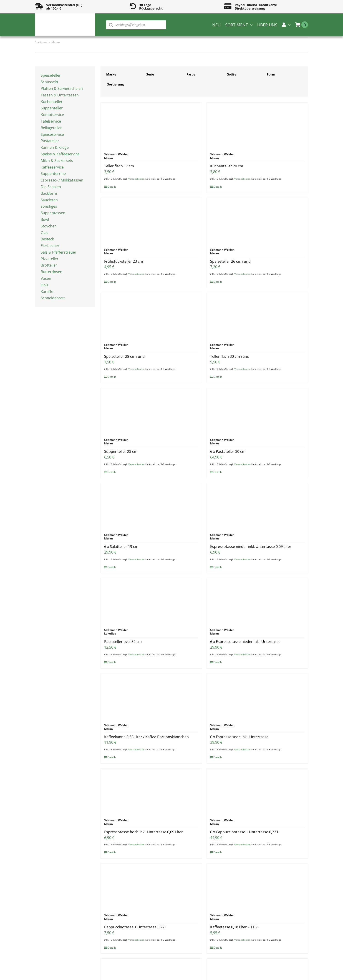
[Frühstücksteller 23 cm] (151, 221)
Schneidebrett (53, 298)
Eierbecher (50, 246)
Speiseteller (51, 75)
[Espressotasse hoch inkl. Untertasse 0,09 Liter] (151, 791)
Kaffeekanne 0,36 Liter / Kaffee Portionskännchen (146, 737)
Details (112, 187)
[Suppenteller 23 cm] (151, 411)
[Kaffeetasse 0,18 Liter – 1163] (257, 886)
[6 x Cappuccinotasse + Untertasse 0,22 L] (257, 791)
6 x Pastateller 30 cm (228, 451)
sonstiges (49, 206)
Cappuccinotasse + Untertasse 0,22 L (136, 927)
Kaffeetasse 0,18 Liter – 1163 (234, 927)
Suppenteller (52, 108)
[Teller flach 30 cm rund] (257, 316)
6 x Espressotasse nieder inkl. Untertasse (245, 642)
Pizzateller (50, 259)
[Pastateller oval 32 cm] (151, 601)
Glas (44, 233)
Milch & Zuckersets (57, 161)
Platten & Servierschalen (62, 88)
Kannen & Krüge (55, 147)
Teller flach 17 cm (119, 166)
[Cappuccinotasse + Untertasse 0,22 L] (151, 886)
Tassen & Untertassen (60, 95)
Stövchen (49, 226)
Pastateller (50, 141)
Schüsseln (49, 82)
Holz (45, 285)
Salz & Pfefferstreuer (59, 252)
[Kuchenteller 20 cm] (257, 125)
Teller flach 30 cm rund (230, 356)
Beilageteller (51, 128)
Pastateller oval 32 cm (123, 642)
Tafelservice (51, 121)
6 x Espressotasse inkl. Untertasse (239, 737)
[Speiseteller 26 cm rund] (257, 221)
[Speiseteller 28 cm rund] (151, 316)
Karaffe (47, 292)
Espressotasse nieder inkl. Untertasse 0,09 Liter (251, 547)
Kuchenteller (52, 102)
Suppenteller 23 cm (121, 451)
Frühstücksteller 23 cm (124, 261)
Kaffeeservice (52, 167)
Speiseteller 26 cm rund (230, 261)
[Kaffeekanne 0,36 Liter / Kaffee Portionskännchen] (151, 696)
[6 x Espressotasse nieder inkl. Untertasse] (257, 601)
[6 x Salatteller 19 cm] (151, 506)
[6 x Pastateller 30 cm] (257, 411)
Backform (49, 193)
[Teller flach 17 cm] (151, 125)
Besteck (47, 239)
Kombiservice (52, 115)
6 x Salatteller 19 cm (121, 547)
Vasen (46, 278)
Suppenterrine (53, 174)
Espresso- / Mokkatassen (62, 180)
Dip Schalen (51, 187)
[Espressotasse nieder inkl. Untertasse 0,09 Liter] (257, 506)
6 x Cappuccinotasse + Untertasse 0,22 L (245, 832)
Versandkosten (136, 179)
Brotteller (49, 265)
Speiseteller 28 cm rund (124, 356)
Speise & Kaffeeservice (60, 154)
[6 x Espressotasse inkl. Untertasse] (257, 696)
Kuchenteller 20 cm (227, 166)
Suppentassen (53, 213)
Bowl (45, 219)
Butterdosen (52, 272)
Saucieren (49, 200)
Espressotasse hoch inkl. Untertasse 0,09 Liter (144, 832)
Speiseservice (52, 134)
